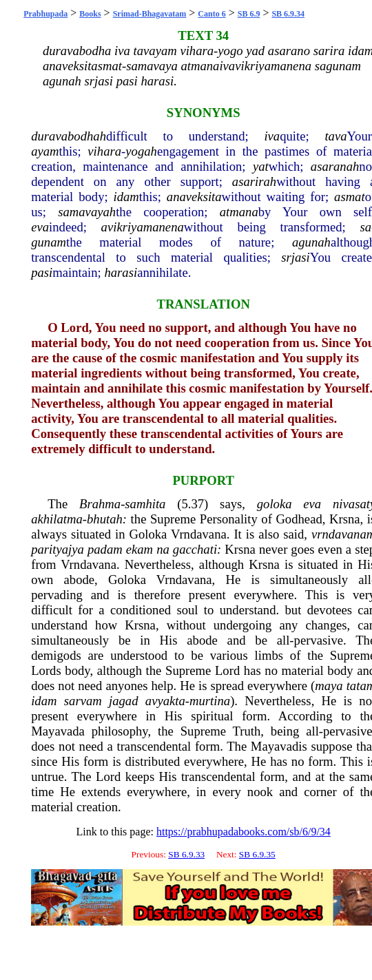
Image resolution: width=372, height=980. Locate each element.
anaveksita (194, 197)
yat (261, 166)
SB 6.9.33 (186, 854)
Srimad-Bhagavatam (150, 14)
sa (365, 227)
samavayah (87, 212)
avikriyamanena (143, 227)
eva (40, 227)
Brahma (100, 504)
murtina (210, 701)
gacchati (195, 549)
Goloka (148, 534)
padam (105, 549)
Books (90, 14)
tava (335, 136)
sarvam (83, 701)
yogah (141, 151)
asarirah (254, 181)
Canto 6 (211, 14)
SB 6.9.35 (257, 854)
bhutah (105, 519)
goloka (275, 504)
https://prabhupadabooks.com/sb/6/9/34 (244, 832)
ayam (45, 151)
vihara (104, 151)
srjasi (295, 257)
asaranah (335, 166)
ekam (139, 549)
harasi (121, 272)
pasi (42, 272)
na (163, 549)
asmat (350, 197)
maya (329, 686)
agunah (311, 242)
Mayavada (58, 731)
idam (126, 197)
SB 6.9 (249, 14)
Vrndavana (199, 534)
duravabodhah (69, 136)
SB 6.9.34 (288, 14)
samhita (145, 504)
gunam (49, 242)
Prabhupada (45, 14)
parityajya (58, 549)
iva (272, 136)
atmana (239, 212)
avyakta (165, 701)
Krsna (345, 519)
